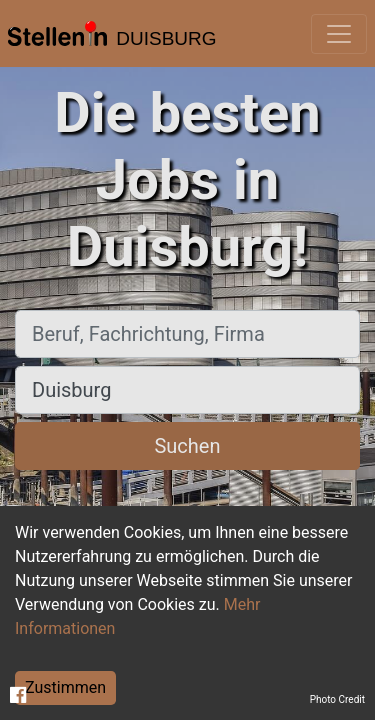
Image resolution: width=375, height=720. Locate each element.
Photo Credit (337, 699)
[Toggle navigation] (339, 34)
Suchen (187, 446)
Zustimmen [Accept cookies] (65, 687)
